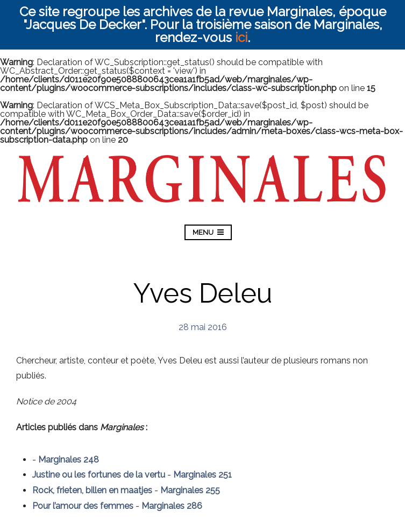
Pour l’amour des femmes (83, 506)
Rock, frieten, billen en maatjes (92, 490)
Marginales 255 (190, 490)
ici (241, 37)
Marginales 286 (172, 506)
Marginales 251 (202, 475)
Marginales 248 (69, 460)
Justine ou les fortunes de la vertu (99, 475)
